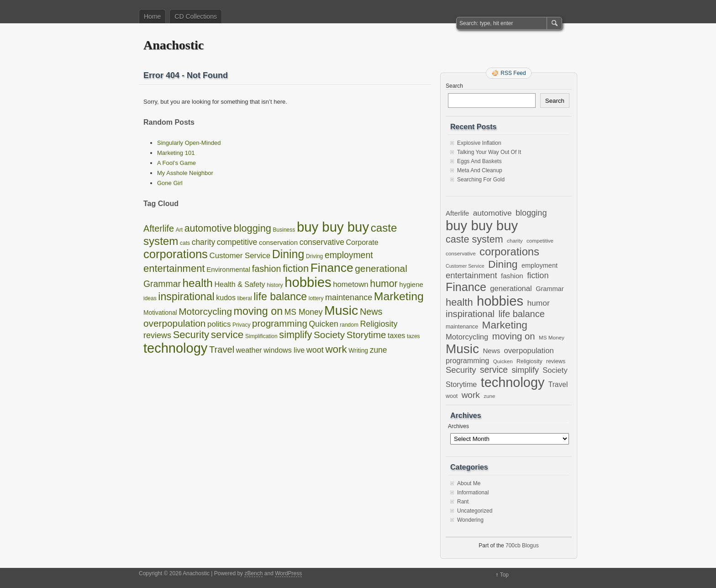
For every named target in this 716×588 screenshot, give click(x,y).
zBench (253, 573)
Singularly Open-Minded (189, 143)
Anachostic (174, 45)
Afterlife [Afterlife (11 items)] (159, 228)
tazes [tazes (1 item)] (413, 336)
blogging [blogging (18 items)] (253, 228)
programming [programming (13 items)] (280, 323)
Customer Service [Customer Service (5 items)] (240, 256)
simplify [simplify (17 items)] (295, 335)
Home (152, 16)
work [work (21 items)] (336, 349)
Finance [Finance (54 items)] (332, 268)
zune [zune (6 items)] (379, 350)
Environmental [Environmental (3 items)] (228, 269)
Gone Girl (170, 183)
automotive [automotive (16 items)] (208, 228)
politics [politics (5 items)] (219, 324)
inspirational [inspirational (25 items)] (186, 297)
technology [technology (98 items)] (175, 348)
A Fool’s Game (176, 163)
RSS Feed (513, 73)
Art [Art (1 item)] (179, 230)
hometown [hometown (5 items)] (351, 284)
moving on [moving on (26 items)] (258, 311)
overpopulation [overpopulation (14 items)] (174, 323)
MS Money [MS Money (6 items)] (304, 312)
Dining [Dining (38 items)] (288, 254)
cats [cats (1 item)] (185, 243)
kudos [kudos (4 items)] (226, 298)
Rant (463, 502)
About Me (469, 483)
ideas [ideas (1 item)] (150, 298)
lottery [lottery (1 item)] (316, 298)
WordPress (288, 573)
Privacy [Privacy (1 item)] (241, 325)
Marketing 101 (176, 153)
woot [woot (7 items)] (315, 350)
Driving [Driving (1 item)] (314, 256)
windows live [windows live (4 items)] (284, 350)
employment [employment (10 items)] (349, 255)
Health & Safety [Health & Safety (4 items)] (240, 284)
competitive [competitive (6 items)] (237, 242)
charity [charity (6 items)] (204, 242)
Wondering (470, 520)
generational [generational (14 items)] (381, 268)
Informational (473, 493)
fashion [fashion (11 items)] (267, 269)
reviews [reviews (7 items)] (157, 335)
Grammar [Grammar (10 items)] (162, 284)
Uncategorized (475, 511)
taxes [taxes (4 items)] (396, 336)
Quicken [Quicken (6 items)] (323, 324)
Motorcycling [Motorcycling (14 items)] (205, 311)
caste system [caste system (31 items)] (474, 239)
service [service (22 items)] (227, 335)
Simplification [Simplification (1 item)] (261, 336)
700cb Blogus (522, 546)
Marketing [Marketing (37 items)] (399, 296)
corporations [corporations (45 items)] (176, 254)
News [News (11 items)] (371, 312)
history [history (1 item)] (275, 285)
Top (504, 575)
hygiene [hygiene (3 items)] (411, 284)
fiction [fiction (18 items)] (296, 268)
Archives (458, 426)
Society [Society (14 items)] (329, 335)
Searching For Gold (481, 180)
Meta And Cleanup (480, 170)
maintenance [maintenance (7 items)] (349, 297)
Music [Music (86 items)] (341, 310)
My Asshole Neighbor (185, 173)
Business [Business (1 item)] (284, 230)
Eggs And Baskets (479, 161)
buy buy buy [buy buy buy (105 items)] (333, 227)
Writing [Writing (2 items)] (358, 351)
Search (454, 86)
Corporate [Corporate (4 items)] (362, 242)
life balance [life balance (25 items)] (280, 297)
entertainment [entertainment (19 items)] (174, 268)
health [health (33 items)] (198, 283)
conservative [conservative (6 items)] (322, 242)
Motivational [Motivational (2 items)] (160, 313)
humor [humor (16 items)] (384, 284)
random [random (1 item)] (349, 325)
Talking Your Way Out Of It (489, 152)
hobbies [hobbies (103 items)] (308, 282)
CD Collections (196, 16)
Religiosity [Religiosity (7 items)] (379, 324)
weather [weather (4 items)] (249, 350)
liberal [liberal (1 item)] (245, 298)
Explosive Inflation (479, 143)
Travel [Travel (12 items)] (222, 350)
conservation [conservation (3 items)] (278, 242)
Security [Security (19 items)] (191, 335)
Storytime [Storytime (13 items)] (366, 335)
